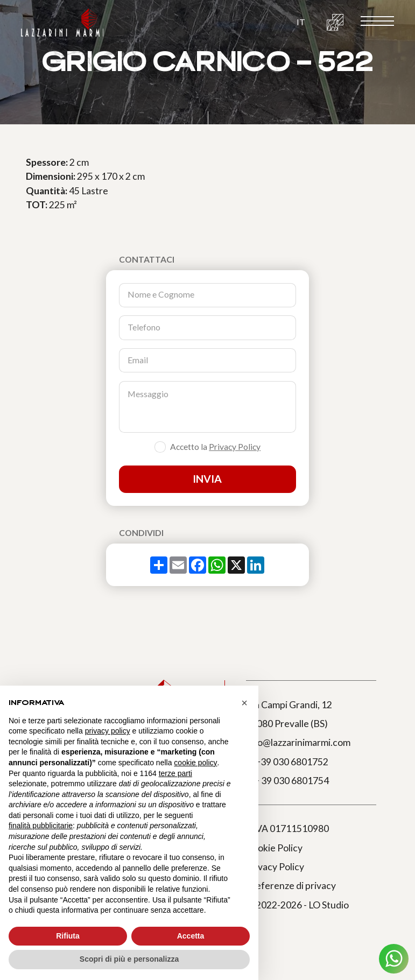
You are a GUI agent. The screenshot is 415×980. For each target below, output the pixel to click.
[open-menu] (378, 21)
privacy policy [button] (108, 731)
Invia (207, 479)
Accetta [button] (191, 936)
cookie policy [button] (195, 763)
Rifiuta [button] (68, 936)
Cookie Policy (274, 848)
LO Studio (329, 905)
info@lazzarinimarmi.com (298, 742)
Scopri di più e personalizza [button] (129, 959)
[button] (301, 22)
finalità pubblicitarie (41, 826)
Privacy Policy (235, 447)
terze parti (175, 773)
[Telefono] (208, 327)
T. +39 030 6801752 (287, 762)
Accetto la (215, 447)
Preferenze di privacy (291, 886)
